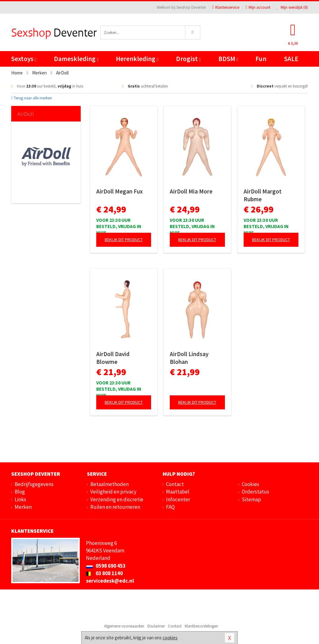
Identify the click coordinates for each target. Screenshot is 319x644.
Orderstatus (255, 492)
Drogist (188, 59)
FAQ (170, 507)
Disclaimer (156, 626)
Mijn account (258, 7)
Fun (261, 59)
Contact (175, 484)
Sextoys (24, 59)
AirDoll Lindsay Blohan (189, 358)
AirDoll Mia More (191, 191)
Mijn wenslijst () (292, 7)
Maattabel (178, 492)
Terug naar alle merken (32, 98)
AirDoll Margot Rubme (263, 195)
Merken (23, 507)
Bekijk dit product (124, 240)
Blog (20, 492)
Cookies (250, 484)
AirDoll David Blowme (113, 358)
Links (20, 499)
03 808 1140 (104, 573)
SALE (291, 59)
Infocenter (178, 499)
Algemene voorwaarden (124, 626)
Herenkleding (137, 59)
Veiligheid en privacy (113, 492)
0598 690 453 (106, 566)
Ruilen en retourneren (115, 507)
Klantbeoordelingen (201, 626)
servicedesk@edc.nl (110, 581)
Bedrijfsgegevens (34, 484)
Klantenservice (226, 7)
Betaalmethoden (110, 484)
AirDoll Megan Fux (119, 191)
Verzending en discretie (117, 499)
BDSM (228, 59)
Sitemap (251, 499)
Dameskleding (76, 59)
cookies (170, 638)
